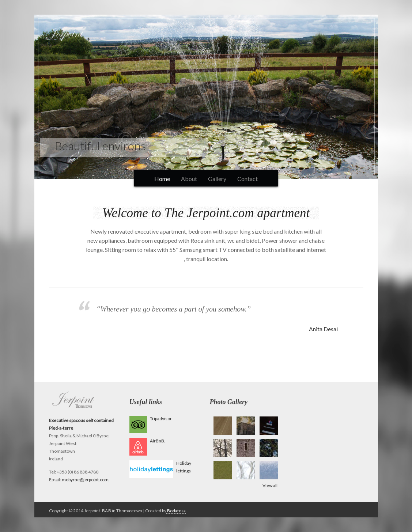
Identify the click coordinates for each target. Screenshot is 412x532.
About (189, 179)
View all (270, 485)
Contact (247, 179)
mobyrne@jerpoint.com (85, 480)
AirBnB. (158, 441)
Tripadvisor (161, 418)
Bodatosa (176, 511)
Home (162, 179)
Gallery (217, 179)
